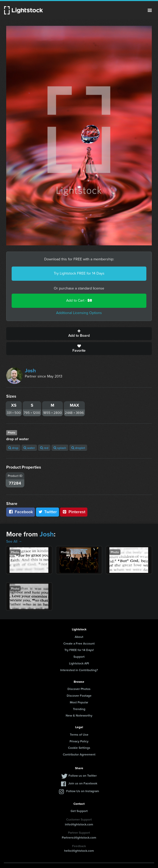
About (79, 637)
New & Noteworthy (79, 715)
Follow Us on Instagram (83, 791)
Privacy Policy (79, 741)
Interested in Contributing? (79, 670)
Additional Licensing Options (79, 313)
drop (13, 448)
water (29, 448)
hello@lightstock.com (79, 851)
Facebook (21, 512)
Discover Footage (79, 696)
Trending (79, 709)
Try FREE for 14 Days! (79, 650)
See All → (14, 541)
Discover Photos (79, 689)
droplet (78, 448)
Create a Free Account (79, 643)
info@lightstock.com (79, 824)
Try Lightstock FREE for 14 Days (79, 273)
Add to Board (79, 334)
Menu (150, 10)
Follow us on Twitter (83, 775)
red (44, 448)
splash (60, 448)
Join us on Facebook (83, 783)
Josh (30, 371)
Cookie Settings (79, 748)
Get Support (79, 811)
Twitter (48, 512)
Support (79, 657)
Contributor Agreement (79, 754)
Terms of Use (79, 734)
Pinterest (74, 512)
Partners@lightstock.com (79, 837)
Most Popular (79, 702)
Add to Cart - (79, 300)
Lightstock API (79, 663)
